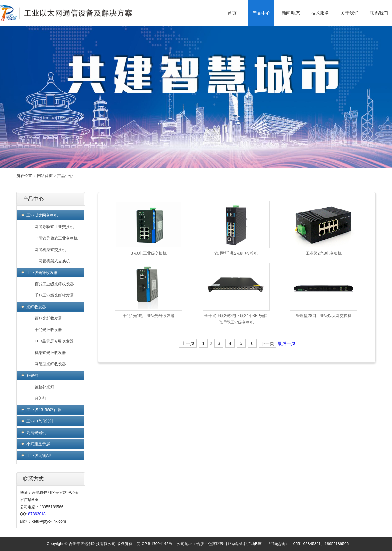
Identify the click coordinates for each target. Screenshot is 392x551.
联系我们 (379, 13)
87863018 (37, 514)
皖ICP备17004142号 (154, 544)
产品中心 (261, 13)
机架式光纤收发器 (50, 353)
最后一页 (286, 343)
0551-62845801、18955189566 (321, 544)
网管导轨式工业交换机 (54, 227)
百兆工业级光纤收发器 (54, 284)
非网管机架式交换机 (52, 261)
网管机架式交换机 (50, 250)
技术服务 (320, 13)
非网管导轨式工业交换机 (56, 238)
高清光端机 (36, 433)
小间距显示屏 (38, 444)
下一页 (268, 343)
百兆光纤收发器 (48, 318)
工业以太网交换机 (42, 215)
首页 (232, 13)
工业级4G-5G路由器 (44, 410)
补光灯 (32, 376)
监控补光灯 (44, 387)
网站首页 (45, 176)
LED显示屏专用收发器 (54, 341)
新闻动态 (291, 13)
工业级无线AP (39, 456)
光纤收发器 (36, 307)
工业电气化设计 (40, 421)
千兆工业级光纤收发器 (54, 295)
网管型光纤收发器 (50, 364)
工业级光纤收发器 (42, 273)
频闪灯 (41, 398)
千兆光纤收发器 (48, 330)
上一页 (188, 343)
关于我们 (350, 13)
